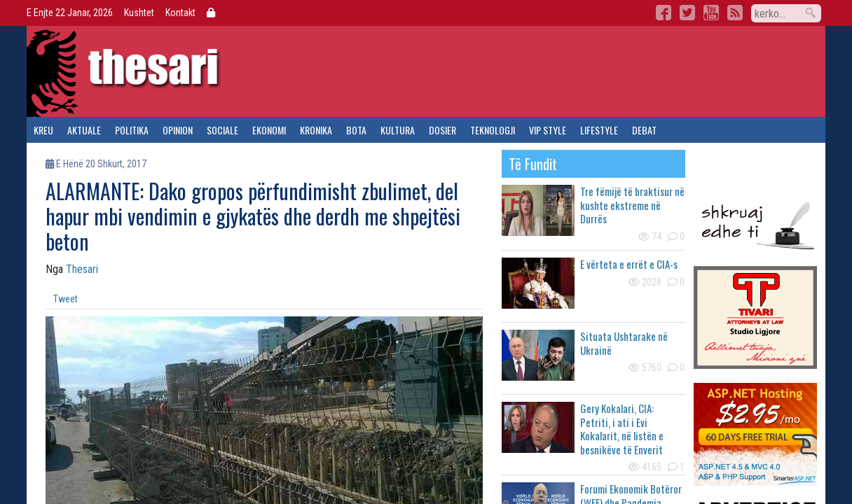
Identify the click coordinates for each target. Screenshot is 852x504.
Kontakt (180, 13)
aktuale (84, 130)
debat (644, 130)
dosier (442, 130)
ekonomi (269, 130)
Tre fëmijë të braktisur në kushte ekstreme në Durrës (632, 205)
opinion (178, 130)
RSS (735, 13)
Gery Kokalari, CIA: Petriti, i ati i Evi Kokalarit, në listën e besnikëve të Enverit (622, 429)
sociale (222, 130)
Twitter (687, 13)
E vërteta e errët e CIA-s (629, 264)
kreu (43, 130)
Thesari (82, 269)
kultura (398, 130)
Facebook (664, 13)
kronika (316, 130)
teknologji (493, 130)
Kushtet (139, 13)
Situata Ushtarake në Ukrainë (624, 343)
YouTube (711, 13)
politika (132, 130)
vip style (548, 130)
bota (356, 130)
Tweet (66, 299)
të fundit (533, 164)
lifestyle (599, 130)
